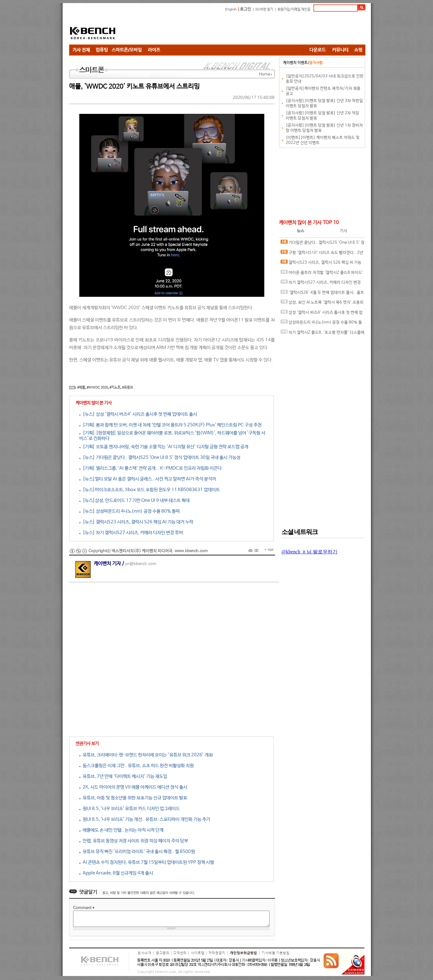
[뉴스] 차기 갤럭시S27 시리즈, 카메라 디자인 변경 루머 (131, 533)
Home (265, 74)
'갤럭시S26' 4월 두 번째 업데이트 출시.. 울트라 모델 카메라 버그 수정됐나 (322, 294)
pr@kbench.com (141, 564)
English (231, 10)
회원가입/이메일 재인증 (294, 10)
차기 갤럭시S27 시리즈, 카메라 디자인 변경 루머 (321, 284)
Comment (84, 908)
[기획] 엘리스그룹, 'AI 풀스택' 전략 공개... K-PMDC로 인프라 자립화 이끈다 (150, 468)
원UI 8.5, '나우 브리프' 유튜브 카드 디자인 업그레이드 (130, 809)
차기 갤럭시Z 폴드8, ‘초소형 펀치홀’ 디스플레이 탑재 (323, 334)
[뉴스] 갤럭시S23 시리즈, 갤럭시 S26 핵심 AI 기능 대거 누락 (136, 522)
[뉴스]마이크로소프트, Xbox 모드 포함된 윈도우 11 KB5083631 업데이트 (150, 490)
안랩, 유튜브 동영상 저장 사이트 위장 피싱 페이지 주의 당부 (134, 841)
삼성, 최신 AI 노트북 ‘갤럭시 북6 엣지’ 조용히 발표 (322, 304)
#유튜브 (128, 388)
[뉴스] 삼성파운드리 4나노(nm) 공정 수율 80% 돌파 (130, 511)
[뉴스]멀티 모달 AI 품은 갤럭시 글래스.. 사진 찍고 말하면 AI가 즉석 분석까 (148, 479)
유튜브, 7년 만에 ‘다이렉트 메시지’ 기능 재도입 (123, 776)
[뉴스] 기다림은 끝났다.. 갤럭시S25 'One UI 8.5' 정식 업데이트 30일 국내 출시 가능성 (160, 457)
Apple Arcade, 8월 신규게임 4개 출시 (116, 873)
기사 (344, 231)
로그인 (246, 9)
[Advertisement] (254, 29)
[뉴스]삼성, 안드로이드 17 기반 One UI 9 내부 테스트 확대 (134, 500)
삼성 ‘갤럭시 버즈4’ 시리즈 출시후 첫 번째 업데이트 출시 (322, 314)
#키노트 (115, 388)
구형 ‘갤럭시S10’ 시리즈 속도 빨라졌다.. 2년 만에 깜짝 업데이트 (322, 254)
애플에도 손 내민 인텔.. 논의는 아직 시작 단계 (121, 830)
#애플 (81, 388)
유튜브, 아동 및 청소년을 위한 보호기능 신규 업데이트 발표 (133, 798)
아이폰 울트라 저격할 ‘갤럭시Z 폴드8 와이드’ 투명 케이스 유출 (322, 274)
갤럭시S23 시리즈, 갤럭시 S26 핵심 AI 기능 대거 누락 (321, 264)
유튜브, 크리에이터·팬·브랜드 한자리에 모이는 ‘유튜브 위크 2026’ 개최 (146, 755)
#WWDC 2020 (97, 388)
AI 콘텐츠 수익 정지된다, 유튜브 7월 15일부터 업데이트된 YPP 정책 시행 (147, 862)
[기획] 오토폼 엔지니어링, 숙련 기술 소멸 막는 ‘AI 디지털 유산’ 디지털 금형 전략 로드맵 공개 (164, 447)
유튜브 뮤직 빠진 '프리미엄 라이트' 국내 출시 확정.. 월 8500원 (137, 852)
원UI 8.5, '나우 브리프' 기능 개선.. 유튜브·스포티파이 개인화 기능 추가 (145, 819)
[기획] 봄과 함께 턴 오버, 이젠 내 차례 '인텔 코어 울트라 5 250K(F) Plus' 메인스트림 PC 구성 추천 (170, 425)
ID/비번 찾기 (264, 10)
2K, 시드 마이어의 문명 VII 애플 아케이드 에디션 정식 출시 (133, 787)
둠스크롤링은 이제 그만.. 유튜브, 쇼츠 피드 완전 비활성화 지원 (136, 766)
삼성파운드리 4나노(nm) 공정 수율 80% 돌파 (321, 324)
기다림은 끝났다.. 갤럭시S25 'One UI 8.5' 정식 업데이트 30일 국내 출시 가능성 (323, 244)
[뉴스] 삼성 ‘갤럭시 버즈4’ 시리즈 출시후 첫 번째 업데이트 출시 (138, 414)
